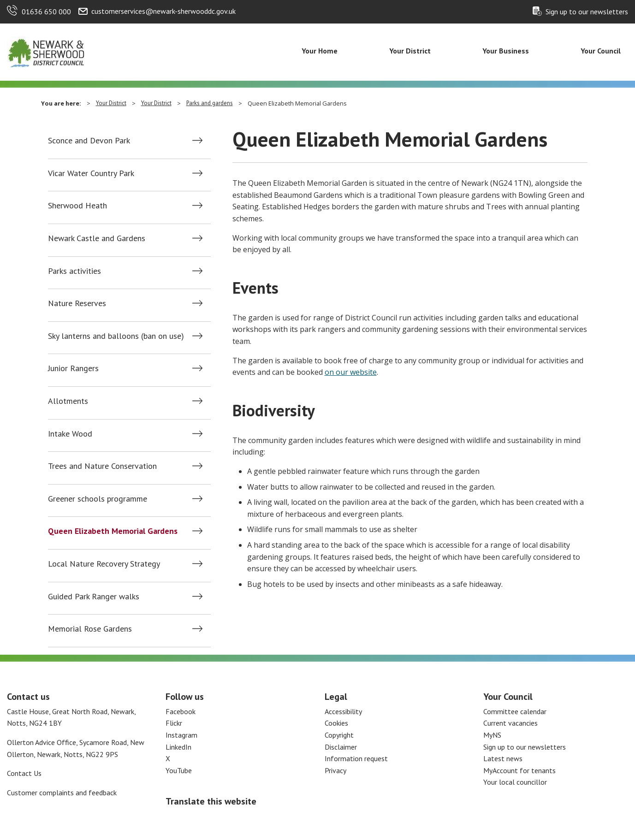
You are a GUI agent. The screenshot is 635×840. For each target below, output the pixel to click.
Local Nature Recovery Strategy (104, 564)
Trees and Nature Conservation (102, 466)
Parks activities (74, 271)
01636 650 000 (46, 12)
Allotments (68, 401)
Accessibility (343, 711)
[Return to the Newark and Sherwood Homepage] (46, 51)
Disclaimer (341, 747)
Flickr (174, 723)
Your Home (320, 51)
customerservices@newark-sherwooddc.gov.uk (163, 11)
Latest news (503, 758)
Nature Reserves (77, 303)
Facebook (181, 711)
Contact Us (24, 773)
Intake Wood (70, 434)
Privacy (335, 770)
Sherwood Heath (77, 206)
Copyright (339, 735)
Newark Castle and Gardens (97, 238)
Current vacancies (510, 723)
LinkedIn (178, 747)
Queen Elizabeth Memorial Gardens (113, 531)
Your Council (601, 51)
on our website (351, 372)
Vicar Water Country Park (91, 173)
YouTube (179, 770)
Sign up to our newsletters (587, 12)
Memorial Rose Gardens (90, 629)
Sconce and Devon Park (89, 141)
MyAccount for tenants (519, 770)
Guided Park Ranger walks (94, 597)
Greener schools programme (98, 499)
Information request (356, 758)
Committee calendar (515, 711)
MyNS (492, 735)
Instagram (181, 735)
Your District (410, 51)
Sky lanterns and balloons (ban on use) (116, 336)
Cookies (336, 723)
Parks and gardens (210, 103)
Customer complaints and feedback (62, 793)
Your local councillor (515, 782)
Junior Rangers (73, 368)
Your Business (506, 51)
